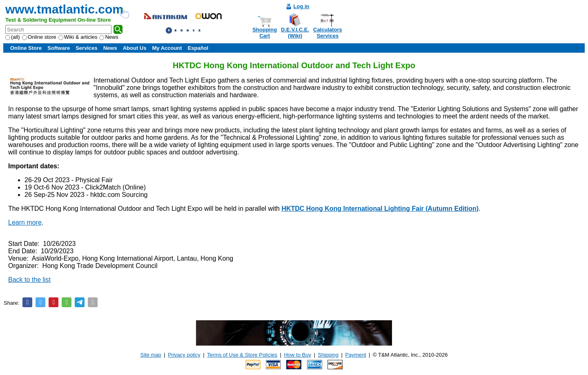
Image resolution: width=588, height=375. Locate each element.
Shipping (328, 355)
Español (198, 48)
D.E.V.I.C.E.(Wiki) (295, 33)
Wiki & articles (78, 37)
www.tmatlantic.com (64, 9)
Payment (355, 355)
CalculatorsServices (328, 33)
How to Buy (297, 355)
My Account (167, 48)
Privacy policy (184, 355)
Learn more (25, 222)
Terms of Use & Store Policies (242, 355)
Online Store (26, 48)
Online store (39, 37)
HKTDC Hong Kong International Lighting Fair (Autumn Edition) (380, 209)
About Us (135, 48)
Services (87, 48)
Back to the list (29, 280)
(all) (13, 37)
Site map (151, 355)
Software (59, 48)
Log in (302, 6)
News (109, 37)
